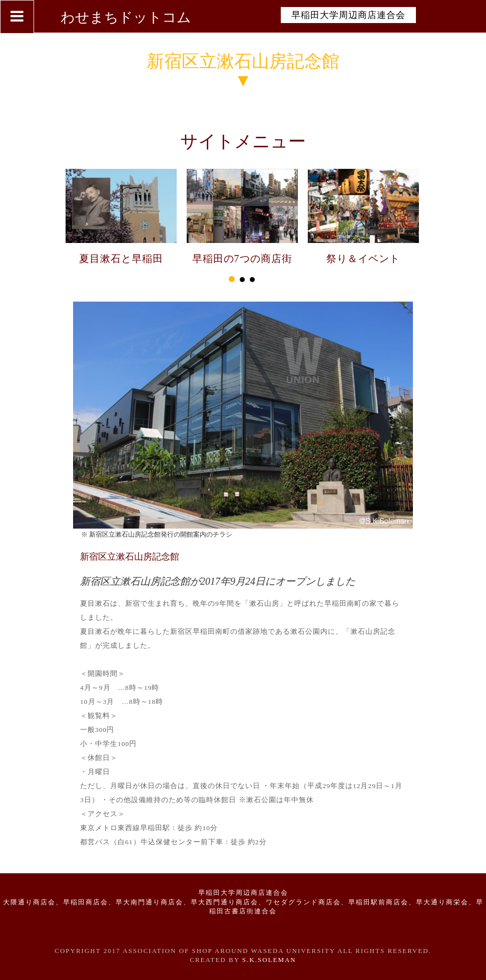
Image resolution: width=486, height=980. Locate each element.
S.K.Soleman (269, 960)
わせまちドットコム (126, 17)
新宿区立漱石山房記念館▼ (243, 71)
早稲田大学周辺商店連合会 (348, 15)
